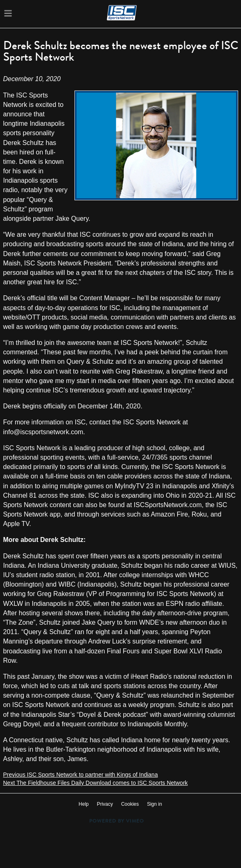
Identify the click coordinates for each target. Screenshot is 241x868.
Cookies (130, 804)
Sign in (154, 804)
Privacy (105, 804)
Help (84, 804)
